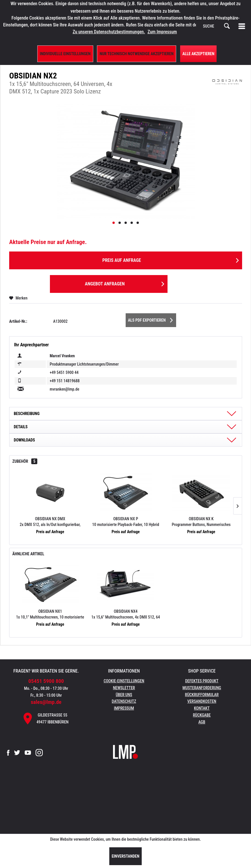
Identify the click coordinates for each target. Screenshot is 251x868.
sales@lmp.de (46, 702)
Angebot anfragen (124, 283)
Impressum (124, 708)
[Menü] (243, 26)
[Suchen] (227, 26)
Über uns (124, 695)
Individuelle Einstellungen (65, 54)
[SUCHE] (217, 26)
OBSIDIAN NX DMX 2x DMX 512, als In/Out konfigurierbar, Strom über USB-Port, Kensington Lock (50, 522)
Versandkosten (202, 701)
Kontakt (202, 708)
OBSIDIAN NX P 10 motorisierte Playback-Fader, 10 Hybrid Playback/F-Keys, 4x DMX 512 (126, 522)
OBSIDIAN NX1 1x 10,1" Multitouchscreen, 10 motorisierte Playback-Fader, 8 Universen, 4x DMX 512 (50, 614)
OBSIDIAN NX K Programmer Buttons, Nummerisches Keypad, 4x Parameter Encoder (201, 522)
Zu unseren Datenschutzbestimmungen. (109, 32)
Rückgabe (202, 715)
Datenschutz (124, 701)
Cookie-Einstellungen (124, 681)
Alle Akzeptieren (199, 54)
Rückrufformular (202, 695)
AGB (202, 722)
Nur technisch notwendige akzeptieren (137, 54)
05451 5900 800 (46, 681)
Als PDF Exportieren (150, 319)
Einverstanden (125, 856)
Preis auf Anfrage (171, 259)
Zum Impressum (162, 32)
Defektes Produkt (202, 681)
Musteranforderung (202, 688)
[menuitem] (243, 26)
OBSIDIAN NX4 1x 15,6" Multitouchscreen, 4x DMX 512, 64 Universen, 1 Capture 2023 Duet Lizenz (126, 614)
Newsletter (124, 688)
